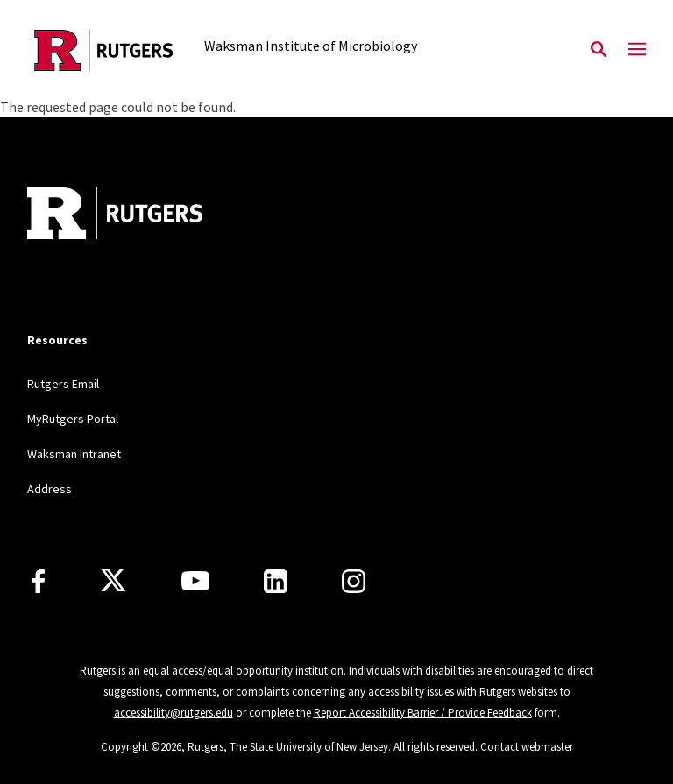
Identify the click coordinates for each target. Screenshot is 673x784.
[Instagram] (354, 581)
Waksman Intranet (74, 454)
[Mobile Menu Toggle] (637, 50)
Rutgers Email (63, 384)
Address (50, 489)
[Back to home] (143, 215)
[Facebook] (38, 581)
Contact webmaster (527, 747)
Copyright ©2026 (141, 747)
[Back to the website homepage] (104, 50)
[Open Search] (599, 50)
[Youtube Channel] (195, 581)
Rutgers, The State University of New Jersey (288, 747)
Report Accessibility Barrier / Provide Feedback (423, 713)
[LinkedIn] (276, 581)
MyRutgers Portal (73, 419)
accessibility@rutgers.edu (174, 713)
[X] (113, 581)
